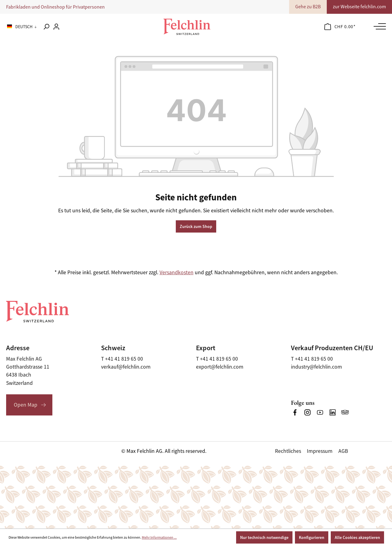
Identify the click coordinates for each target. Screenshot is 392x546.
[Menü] (378, 26)
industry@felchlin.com (317, 367)
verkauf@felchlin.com (126, 367)
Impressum (320, 451)
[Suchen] (46, 27)
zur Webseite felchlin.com (359, 7)
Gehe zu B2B (308, 7)
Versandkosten (177, 272)
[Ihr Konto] (56, 27)
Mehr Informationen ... (159, 537)
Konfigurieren (312, 537)
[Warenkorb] (340, 27)
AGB (343, 451)
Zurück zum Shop (196, 226)
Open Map (26, 405)
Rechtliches (288, 451)
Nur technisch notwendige (264, 537)
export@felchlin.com (220, 367)
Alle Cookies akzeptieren (357, 537)
